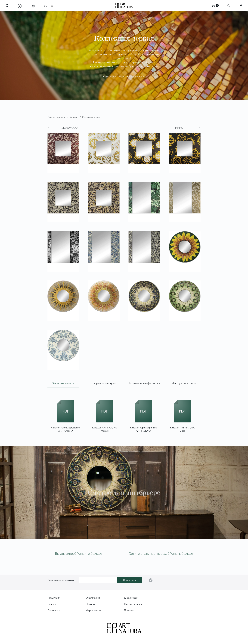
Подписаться (130, 580)
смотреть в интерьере (124, 77)
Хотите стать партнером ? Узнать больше (161, 554)
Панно (178, 128)
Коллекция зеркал (91, 117)
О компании (93, 598)
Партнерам (54, 611)
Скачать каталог (133, 604)
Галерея (52, 604)
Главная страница (57, 117)
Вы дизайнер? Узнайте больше (79, 554)
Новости (91, 604)
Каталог (74, 117)
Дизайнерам (131, 598)
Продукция (54, 598)
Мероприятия (94, 611)
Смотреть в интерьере (124, 492)
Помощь (129, 611)
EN (46, 7)
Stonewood (70, 128)
